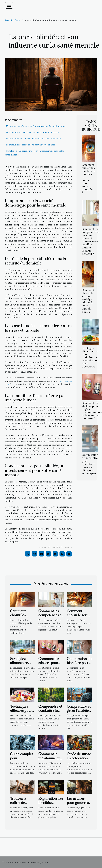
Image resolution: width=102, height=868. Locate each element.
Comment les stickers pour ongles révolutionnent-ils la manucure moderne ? (92, 411)
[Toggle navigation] (9, 5)
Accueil (8, 20)
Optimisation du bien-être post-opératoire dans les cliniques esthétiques (90, 464)
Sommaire (15, 120)
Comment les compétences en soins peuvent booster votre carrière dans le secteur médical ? (90, 241)
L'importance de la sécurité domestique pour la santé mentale (36, 126)
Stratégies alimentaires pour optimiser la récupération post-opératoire (90, 357)
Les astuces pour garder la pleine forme (78, 803)
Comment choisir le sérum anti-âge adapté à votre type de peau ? (88, 301)
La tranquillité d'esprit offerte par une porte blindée (31, 145)
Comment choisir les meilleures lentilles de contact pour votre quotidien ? (88, 179)
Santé (18, 20)
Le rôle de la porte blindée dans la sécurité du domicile (33, 132)
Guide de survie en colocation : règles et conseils (79, 760)
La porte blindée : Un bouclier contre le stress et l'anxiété (34, 139)
